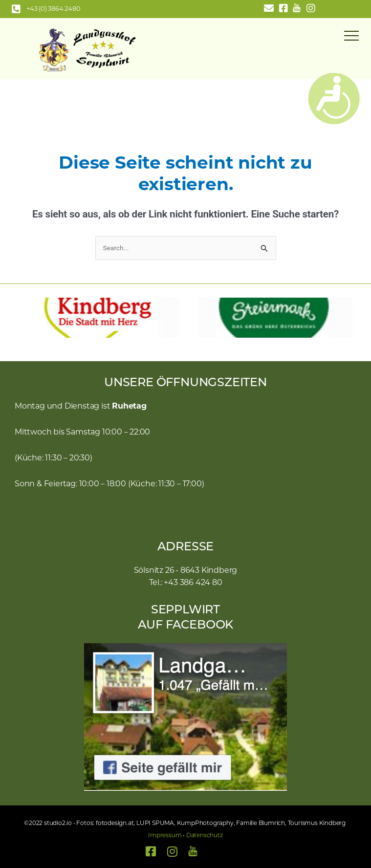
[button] (17, 318)
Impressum (165, 836)
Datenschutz (205, 836)
